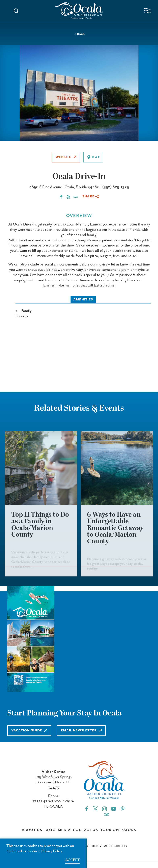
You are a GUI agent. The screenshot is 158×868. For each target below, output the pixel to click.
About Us (32, 830)
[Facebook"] (87, 809)
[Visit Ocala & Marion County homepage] (79, 11)
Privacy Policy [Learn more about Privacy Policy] (52, 851)
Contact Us (85, 830)
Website (66, 157)
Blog (50, 830)
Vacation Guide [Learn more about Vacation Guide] (29, 731)
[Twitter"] (95, 809)
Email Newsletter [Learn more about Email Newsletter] (81, 731)
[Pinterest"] (123, 809)
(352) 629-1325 (116, 187)
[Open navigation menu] (148, 11)
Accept (73, 860)
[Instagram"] (104, 809)
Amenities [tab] (83, 300)
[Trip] (107, 814)
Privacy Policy (88, 846)
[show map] (93, 157)
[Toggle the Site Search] (16, 10)
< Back (80, 34)
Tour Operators (118, 830)
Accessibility (116, 846)
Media (64, 830)
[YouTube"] (114, 809)
